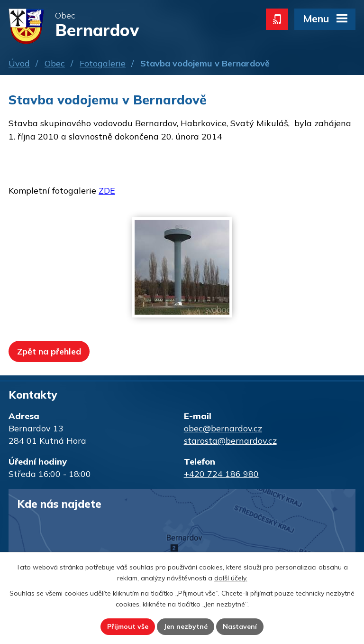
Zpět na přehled (49, 351)
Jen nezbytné (186, 626)
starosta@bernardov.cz (230, 441)
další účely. (231, 578)
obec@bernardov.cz (223, 428)
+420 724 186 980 (221, 474)
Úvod (19, 63)
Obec (55, 63)
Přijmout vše (128, 626)
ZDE (107, 191)
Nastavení (240, 626)
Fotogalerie (103, 63)
